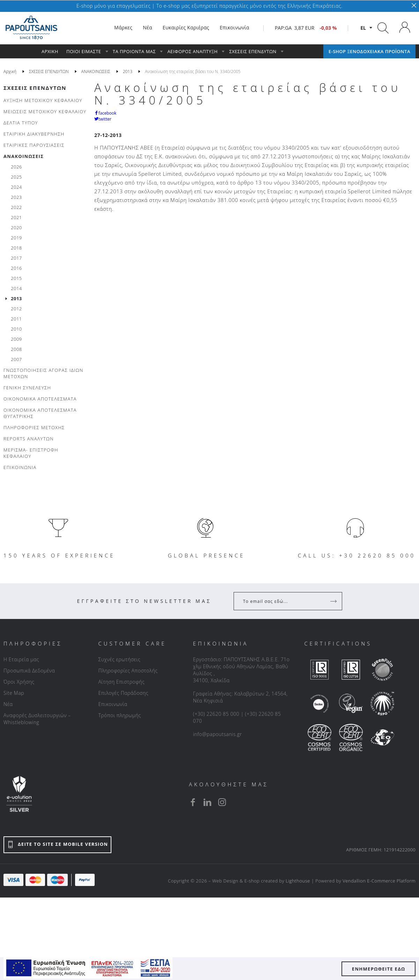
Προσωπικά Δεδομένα (29, 671)
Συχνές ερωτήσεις (119, 659)
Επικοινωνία (113, 704)
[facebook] (193, 802)
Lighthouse (298, 881)
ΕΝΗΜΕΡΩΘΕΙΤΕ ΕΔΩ (379, 969)
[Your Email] (283, 601)
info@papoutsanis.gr (218, 734)
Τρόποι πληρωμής (119, 715)
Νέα (8, 704)
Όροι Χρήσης (19, 682)
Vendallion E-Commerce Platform (379, 881)
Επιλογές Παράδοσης (123, 693)
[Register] (334, 601)
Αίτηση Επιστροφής (121, 682)
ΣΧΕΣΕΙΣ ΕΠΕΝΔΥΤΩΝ (35, 88)
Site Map (14, 693)
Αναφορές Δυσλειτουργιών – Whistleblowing (37, 719)
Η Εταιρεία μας (21, 659)
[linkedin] (207, 802)
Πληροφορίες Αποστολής (128, 671)
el (363, 28)
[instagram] (222, 802)
